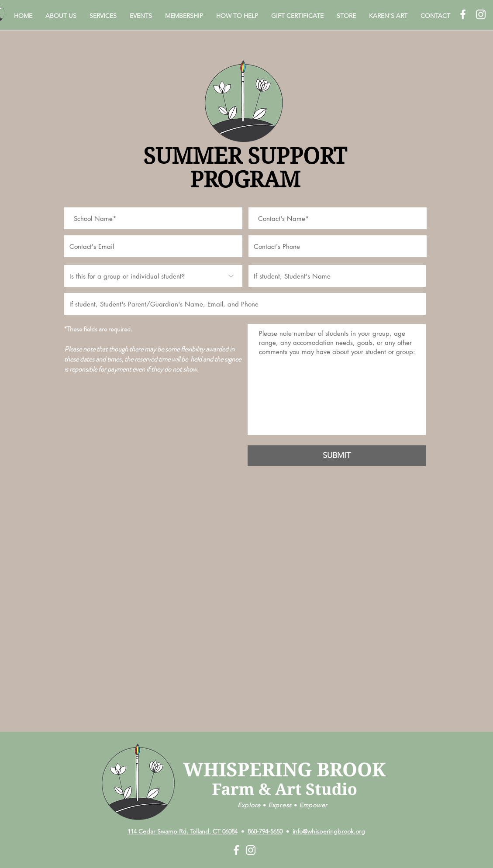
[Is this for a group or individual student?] (153, 276)
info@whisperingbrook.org (329, 831)
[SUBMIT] (337, 456)
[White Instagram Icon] (481, 14)
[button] (61, 16)
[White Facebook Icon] (463, 14)
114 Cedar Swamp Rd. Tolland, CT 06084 (183, 831)
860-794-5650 (265, 831)
